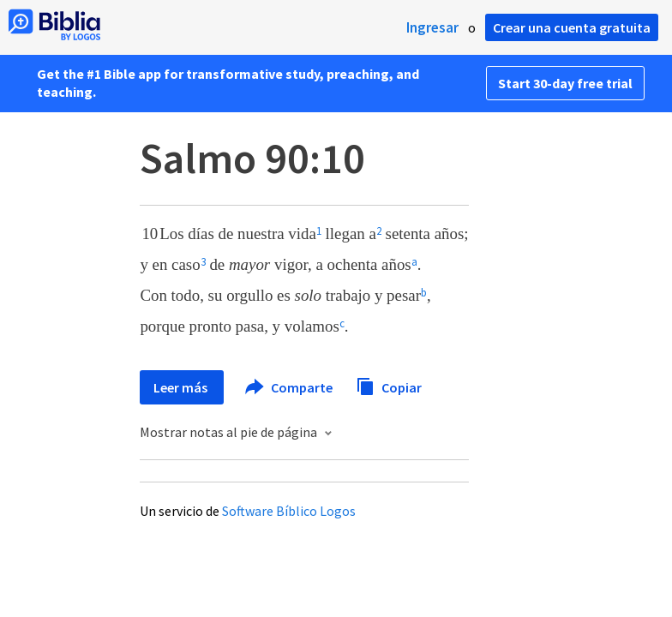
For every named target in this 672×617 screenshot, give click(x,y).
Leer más (182, 387)
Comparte (290, 387)
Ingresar (432, 27)
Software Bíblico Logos (289, 511)
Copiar (389, 385)
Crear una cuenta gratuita (572, 27)
